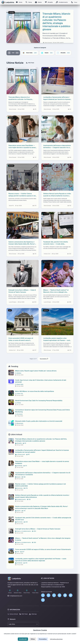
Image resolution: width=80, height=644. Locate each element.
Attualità (49, 2)
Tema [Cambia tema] (74, 2)
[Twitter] (54, 595)
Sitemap (33, 614)
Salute (38, 2)
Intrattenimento (62, 2)
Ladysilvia (14, 579)
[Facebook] (43, 595)
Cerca (29, 2)
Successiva (44, 359)
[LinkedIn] (65, 595)
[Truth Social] (43, 600)
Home (19, 2)
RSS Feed (30, 63)
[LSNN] (71, 595)
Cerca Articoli (13, 614)
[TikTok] (59, 595)
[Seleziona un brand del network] (23, 624)
